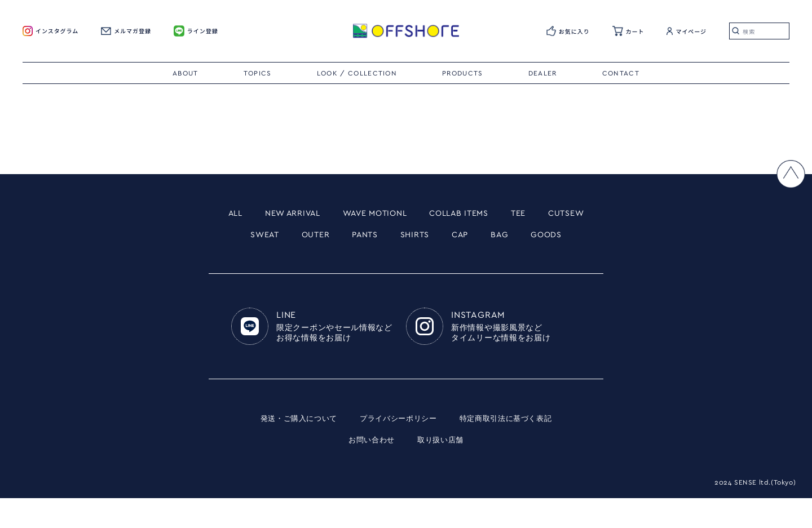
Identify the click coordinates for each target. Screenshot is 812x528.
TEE (574, 214)
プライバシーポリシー (398, 448)
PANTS (424, 238)
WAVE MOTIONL (404, 214)
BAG (577, 238)
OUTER (368, 238)
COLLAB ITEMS (505, 214)
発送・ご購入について (292, 448)
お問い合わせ (370, 469)
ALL (238, 214)
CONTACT (621, 73)
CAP (533, 238)
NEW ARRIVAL (305, 214)
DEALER (543, 73)
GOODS (406, 263)
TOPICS (258, 73)
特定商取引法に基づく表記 (511, 448)
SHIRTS (482, 238)
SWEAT (310, 238)
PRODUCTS (463, 73)
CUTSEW (247, 238)
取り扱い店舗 (442, 469)
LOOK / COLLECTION (357, 73)
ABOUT (186, 73)
